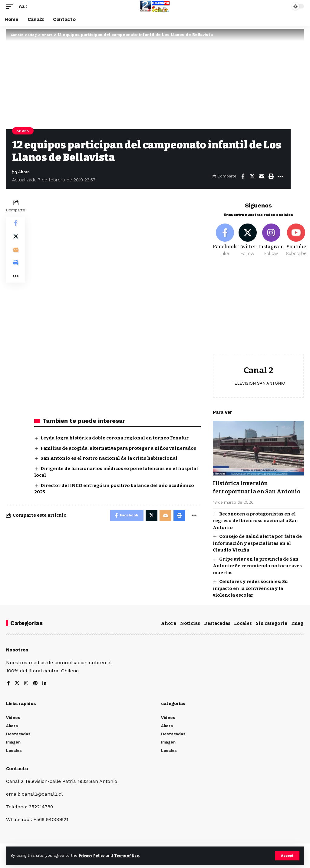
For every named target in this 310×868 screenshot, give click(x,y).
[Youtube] (298, 241)
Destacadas (217, 632)
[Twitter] (249, 241)
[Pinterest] (36, 692)
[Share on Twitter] (252, 176)
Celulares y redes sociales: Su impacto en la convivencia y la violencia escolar (250, 597)
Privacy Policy (93, 855)
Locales (243, 632)
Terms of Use (130, 855)
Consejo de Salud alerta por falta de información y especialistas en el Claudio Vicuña (257, 552)
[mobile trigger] (11, 6)
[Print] (271, 176)
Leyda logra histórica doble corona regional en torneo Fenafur (115, 438)
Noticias (190, 632)
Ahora (23, 131)
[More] (280, 176)
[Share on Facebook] (243, 176)
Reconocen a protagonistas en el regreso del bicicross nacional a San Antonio (255, 530)
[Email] (262, 176)
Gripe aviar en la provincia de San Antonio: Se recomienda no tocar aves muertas (257, 575)
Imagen (300, 632)
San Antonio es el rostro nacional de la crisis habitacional (109, 458)
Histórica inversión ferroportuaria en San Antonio (246, 492)
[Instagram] (273, 241)
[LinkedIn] (45, 692)
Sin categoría (272, 632)
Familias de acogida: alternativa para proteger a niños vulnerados (118, 448)
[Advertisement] (258, 312)
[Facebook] (225, 241)
